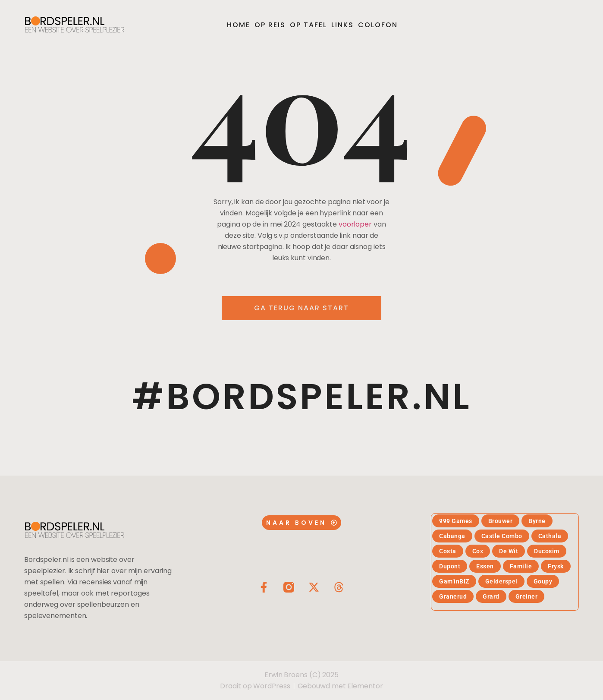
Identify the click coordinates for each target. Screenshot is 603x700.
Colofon (378, 25)
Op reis (270, 25)
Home (239, 25)
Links (342, 25)
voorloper (355, 224)
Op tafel (308, 25)
